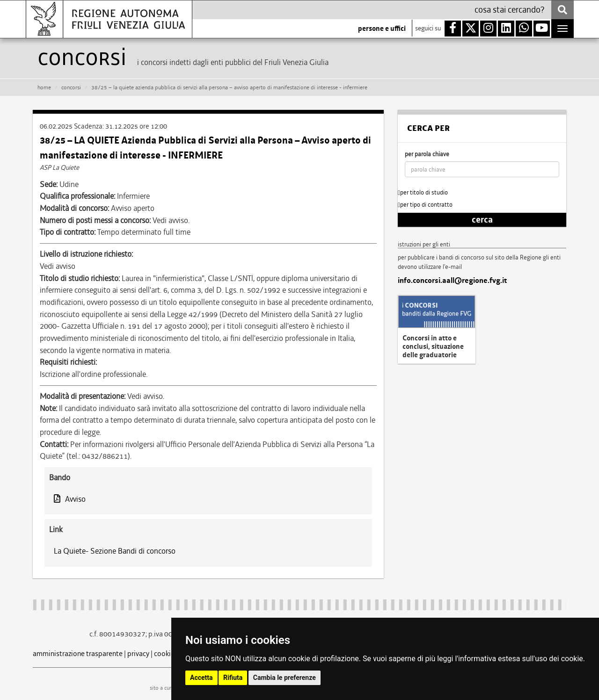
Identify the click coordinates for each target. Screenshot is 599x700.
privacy (138, 653)
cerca (482, 220)
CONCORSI (71, 87)
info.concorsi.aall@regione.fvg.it (452, 281)
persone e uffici (382, 29)
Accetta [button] (201, 678)
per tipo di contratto (425, 205)
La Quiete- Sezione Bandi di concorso (115, 551)
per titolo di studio (423, 192)
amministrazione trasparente (78, 653)
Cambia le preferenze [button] (285, 678)
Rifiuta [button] (233, 678)
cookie (164, 653)
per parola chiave (427, 154)
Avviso (70, 499)
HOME (44, 87)
